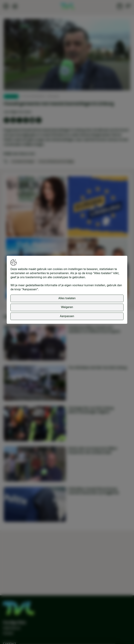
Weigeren (67, 311)
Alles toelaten (67, 302)
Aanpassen (67, 320)
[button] (68, 55)
